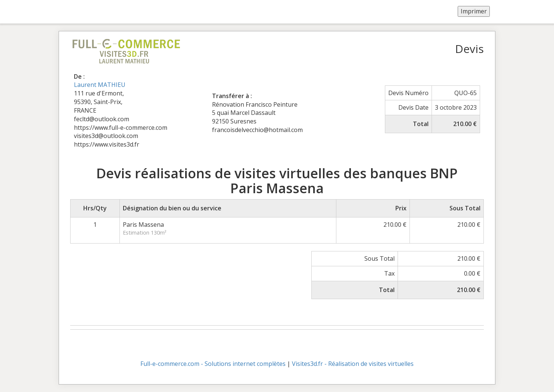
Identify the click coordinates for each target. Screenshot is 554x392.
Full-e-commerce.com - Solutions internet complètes (213, 364)
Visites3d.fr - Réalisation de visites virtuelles (353, 364)
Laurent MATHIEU (100, 85)
